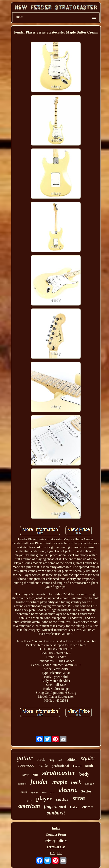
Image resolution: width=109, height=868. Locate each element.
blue (35, 775)
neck (76, 782)
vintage (89, 784)
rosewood (26, 765)
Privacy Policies (56, 841)
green (29, 800)
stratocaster (59, 773)
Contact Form (56, 835)
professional (61, 766)
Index (56, 828)
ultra (25, 775)
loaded (77, 766)
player (44, 798)
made (44, 792)
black (41, 759)
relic (61, 760)
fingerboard (55, 806)
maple (60, 782)
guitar (25, 758)
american (29, 806)
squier (88, 759)
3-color (86, 791)
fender (39, 781)
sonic (90, 766)
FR (59, 853)
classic (24, 792)
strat (79, 798)
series (62, 800)
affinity (35, 792)
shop (52, 760)
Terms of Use (56, 847)
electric (68, 790)
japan (53, 792)
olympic (22, 784)
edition (72, 760)
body (84, 774)
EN (52, 853)
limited (74, 807)
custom (88, 807)
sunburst (56, 813)
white (43, 765)
